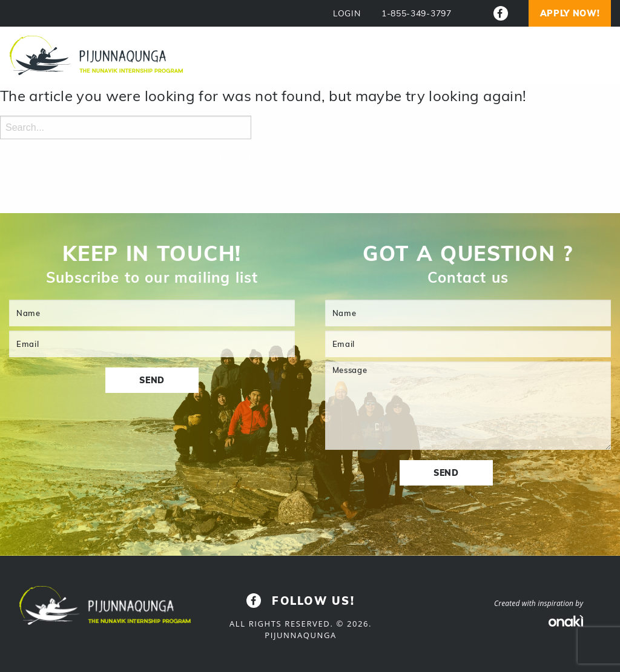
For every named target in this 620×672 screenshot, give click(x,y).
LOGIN (347, 14)
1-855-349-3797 (417, 14)
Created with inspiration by (539, 603)
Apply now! (570, 13)
